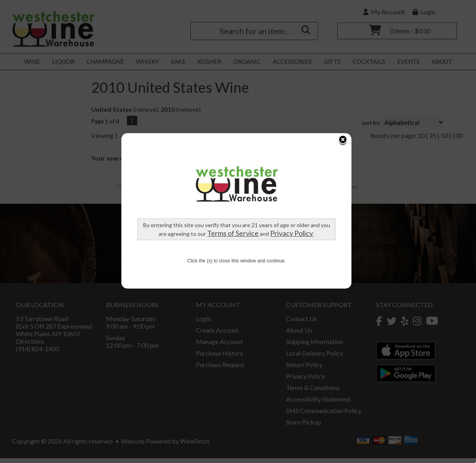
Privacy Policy (235, 199)
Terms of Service (177, 199)
